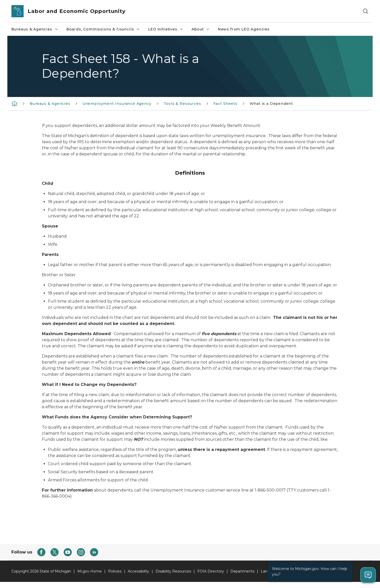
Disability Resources (173, 571)
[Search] (366, 11)
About (201, 29)
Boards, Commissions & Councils (103, 29)
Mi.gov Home (90, 571)
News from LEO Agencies (244, 29)
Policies (115, 571)
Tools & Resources (182, 104)
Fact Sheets (225, 104)
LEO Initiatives (166, 29)
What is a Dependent (271, 104)
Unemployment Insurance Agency (117, 104)
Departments (242, 571)
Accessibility (139, 571)
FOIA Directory (211, 571)
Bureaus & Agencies (35, 29)
